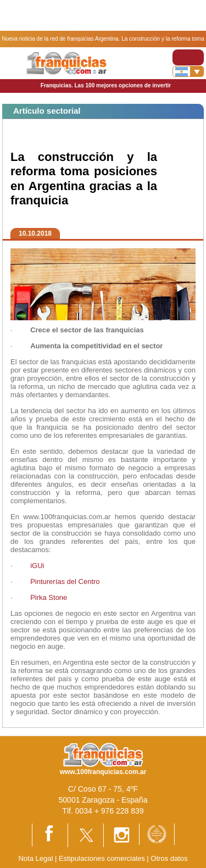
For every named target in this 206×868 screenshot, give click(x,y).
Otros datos (169, 858)
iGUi (37, 566)
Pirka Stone (49, 597)
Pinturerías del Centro (65, 582)
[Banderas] (188, 71)
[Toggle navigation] (188, 57)
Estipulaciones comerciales (103, 858)
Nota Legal (35, 858)
